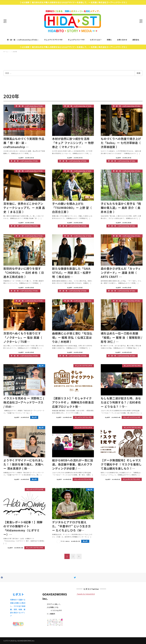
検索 (139, 73)
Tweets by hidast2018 (86, 594)
